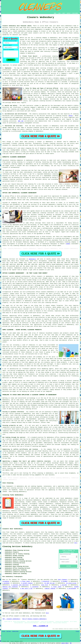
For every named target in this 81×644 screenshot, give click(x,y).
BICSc (71, 116)
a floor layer (25, 581)
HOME (55, 13)
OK (71, 643)
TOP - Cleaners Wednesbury (11, 619)
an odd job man (50, 583)
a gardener (6, 583)
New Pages (9, 631)
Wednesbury (32, 259)
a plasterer (46, 581)
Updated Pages (15, 631)
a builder (64, 585)
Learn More (65, 643)
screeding (6, 581)
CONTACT (69, 13)
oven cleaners (63, 580)
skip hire (45, 585)
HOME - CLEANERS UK (40, 626)
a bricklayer (72, 589)
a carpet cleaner (27, 583)
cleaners (36, 33)
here (76, 543)
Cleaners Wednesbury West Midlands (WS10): (17, 26)
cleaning (47, 39)
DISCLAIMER (75, 13)
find (8, 532)
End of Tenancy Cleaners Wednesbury (34, 619)
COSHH (68, 244)
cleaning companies (60, 538)
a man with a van (26, 589)
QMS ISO (21, 121)
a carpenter (35, 587)
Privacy (78, 631)
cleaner (52, 48)
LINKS (59, 13)
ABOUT (64, 13)
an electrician (71, 583)
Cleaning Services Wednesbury (17, 547)
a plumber (64, 581)
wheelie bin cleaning (10, 587)
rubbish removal (50, 589)
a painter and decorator (20, 585)
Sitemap (3, 631)
